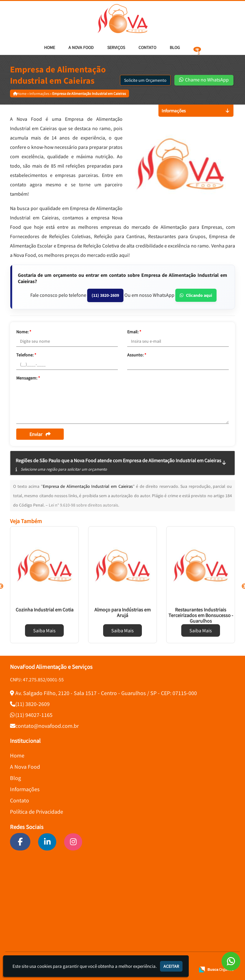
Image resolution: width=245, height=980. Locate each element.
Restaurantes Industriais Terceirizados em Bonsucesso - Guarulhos (201, 615)
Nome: (24, 332)
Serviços (116, 47)
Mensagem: (28, 378)
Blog (175, 47)
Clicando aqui (196, 295)
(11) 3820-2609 (105, 295)
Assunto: (137, 355)
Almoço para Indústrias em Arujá (122, 612)
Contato (147, 47)
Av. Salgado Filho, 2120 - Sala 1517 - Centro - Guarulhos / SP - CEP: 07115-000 (106, 693)
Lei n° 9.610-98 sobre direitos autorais (83, 505)
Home (50, 47)
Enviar (40, 434)
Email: (134, 332)
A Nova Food (81, 47)
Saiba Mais (44, 630)
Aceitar (171, 966)
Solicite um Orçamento (145, 80)
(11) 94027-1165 (34, 715)
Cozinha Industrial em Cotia (45, 610)
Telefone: (26, 355)
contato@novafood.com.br (47, 726)
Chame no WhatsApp (204, 80)
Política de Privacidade (37, 812)
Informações (25, 789)
